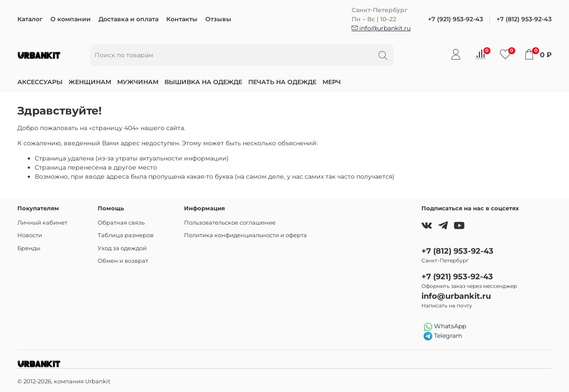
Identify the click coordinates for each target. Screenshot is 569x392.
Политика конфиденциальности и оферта (245, 235)
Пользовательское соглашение (230, 223)
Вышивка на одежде (203, 82)
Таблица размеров (126, 235)
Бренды (29, 248)
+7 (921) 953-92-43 (456, 19)
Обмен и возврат (123, 261)
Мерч (332, 82)
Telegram (443, 336)
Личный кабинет (42, 223)
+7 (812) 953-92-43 (524, 19)
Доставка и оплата (128, 19)
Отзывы (218, 19)
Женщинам (90, 82)
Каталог (30, 19)
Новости (30, 235)
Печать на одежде (282, 82)
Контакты (182, 19)
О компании (71, 19)
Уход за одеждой (122, 248)
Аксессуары (40, 82)
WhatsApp (445, 327)
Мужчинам (138, 82)
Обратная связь (121, 223)
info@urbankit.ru (381, 28)
